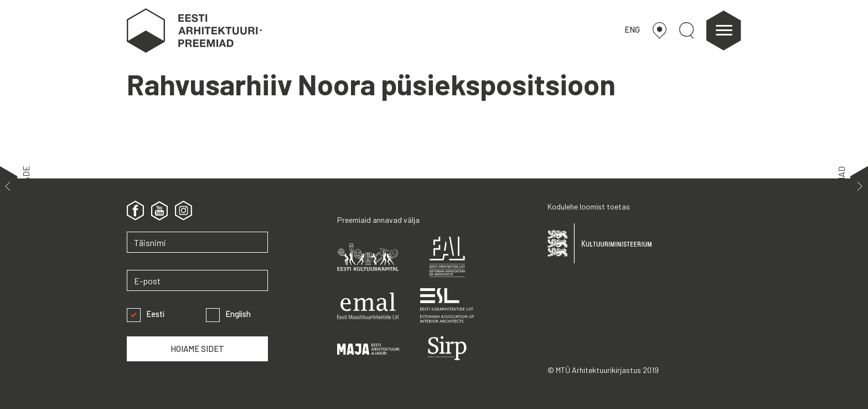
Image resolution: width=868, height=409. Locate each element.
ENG (632, 29)
